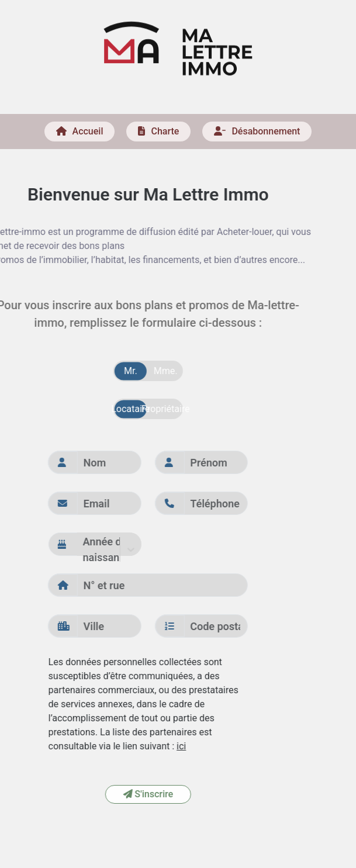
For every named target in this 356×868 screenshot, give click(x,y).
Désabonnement (257, 127)
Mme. (125, 371)
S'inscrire (108, 794)
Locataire (90, 409)
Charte (158, 127)
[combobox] (43, 550)
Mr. (90, 371)
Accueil (80, 127)
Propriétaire (125, 409)
